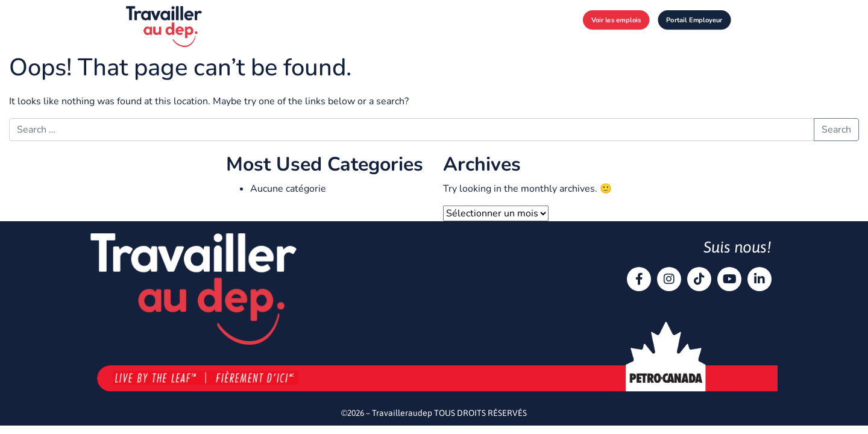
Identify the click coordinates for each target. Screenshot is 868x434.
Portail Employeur (694, 20)
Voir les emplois (616, 20)
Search (836, 130)
